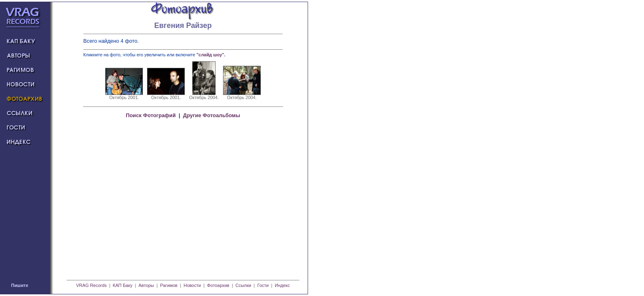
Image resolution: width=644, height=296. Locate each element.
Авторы (146, 285)
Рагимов (169, 285)
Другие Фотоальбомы (212, 115)
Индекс (282, 285)
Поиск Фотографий (151, 115)
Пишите (20, 285)
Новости (192, 285)
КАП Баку (123, 285)
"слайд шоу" (210, 55)
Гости (263, 285)
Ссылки (243, 285)
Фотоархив (218, 285)
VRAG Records (91, 285)
